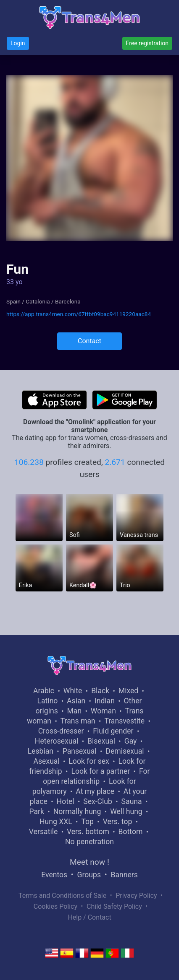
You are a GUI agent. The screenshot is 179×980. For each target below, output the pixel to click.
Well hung (126, 811)
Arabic (44, 691)
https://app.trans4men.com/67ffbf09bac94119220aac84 (79, 314)
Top (87, 822)
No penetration (89, 842)
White (73, 691)
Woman (103, 711)
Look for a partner (100, 771)
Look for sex (89, 761)
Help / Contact (89, 917)
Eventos (54, 875)
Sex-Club (98, 801)
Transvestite (124, 721)
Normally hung (77, 811)
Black (100, 691)
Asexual (47, 761)
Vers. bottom (88, 832)
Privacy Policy (136, 896)
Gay (131, 741)
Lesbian (41, 751)
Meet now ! (89, 862)
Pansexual (80, 751)
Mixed (128, 691)
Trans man (78, 721)
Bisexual (101, 741)
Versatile (43, 832)
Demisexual (125, 751)
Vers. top (118, 822)
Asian (76, 701)
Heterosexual (57, 741)
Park (37, 811)
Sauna (132, 801)
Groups (89, 875)
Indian (105, 701)
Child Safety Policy (114, 906)
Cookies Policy (55, 906)
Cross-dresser (61, 731)
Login (18, 43)
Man (74, 711)
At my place (95, 791)
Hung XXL (56, 822)
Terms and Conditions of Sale (62, 896)
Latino (48, 701)
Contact (89, 341)
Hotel (66, 801)
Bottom (131, 832)
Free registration (147, 43)
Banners (124, 875)
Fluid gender (113, 731)
